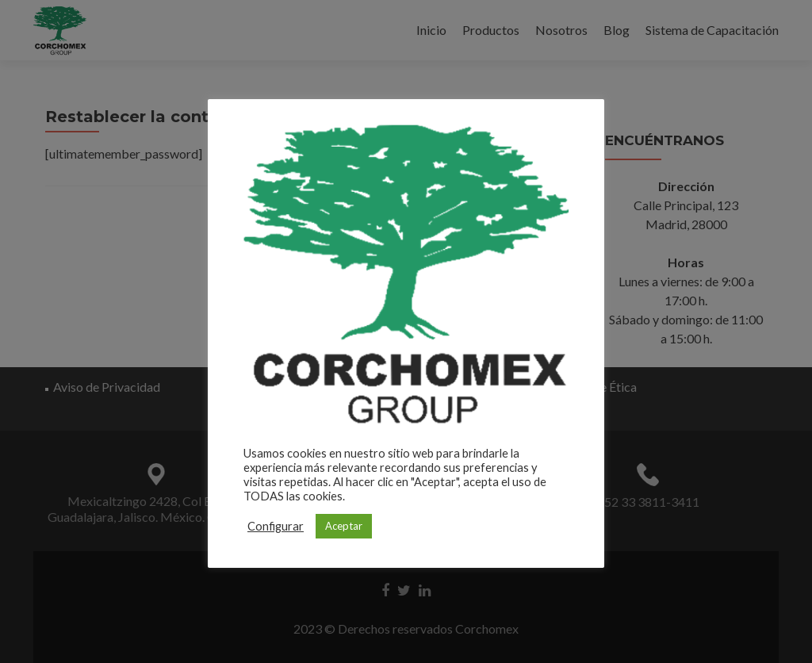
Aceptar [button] (344, 526)
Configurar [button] (276, 526)
